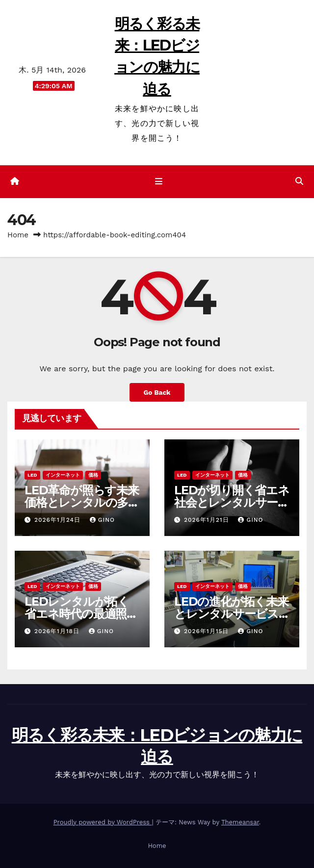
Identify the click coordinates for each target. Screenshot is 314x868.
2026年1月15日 (208, 631)
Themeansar (240, 822)
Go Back (157, 392)
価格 (93, 475)
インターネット (63, 475)
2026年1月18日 (58, 631)
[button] (299, 181)
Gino (102, 520)
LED (32, 475)
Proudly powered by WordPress (103, 822)
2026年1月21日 (208, 520)
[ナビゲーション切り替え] (159, 182)
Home (18, 235)
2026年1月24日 (59, 520)
